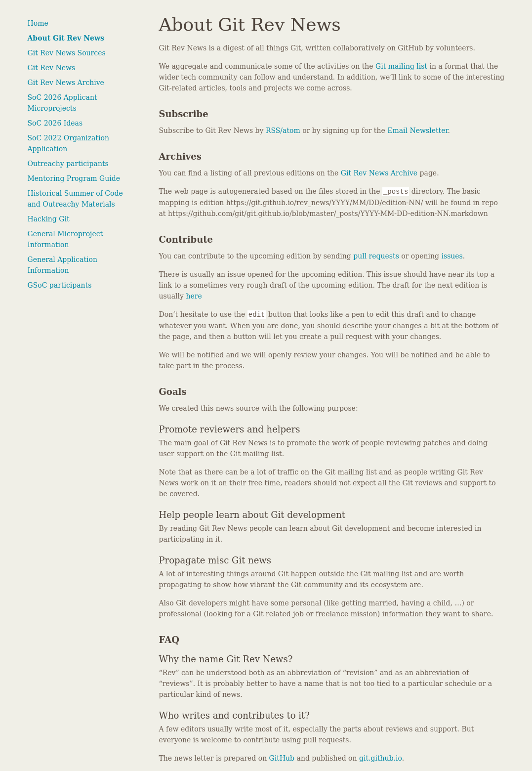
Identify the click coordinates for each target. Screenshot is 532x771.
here (194, 296)
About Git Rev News (66, 38)
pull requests (376, 256)
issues (452, 256)
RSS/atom (283, 130)
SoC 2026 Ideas (55, 123)
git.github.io (381, 758)
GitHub (282, 758)
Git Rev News (52, 68)
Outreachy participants (68, 164)
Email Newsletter (417, 130)
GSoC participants (60, 285)
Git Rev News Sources (67, 53)
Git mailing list (401, 66)
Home (38, 23)
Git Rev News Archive (66, 83)
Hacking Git (49, 219)
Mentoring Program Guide (74, 178)
